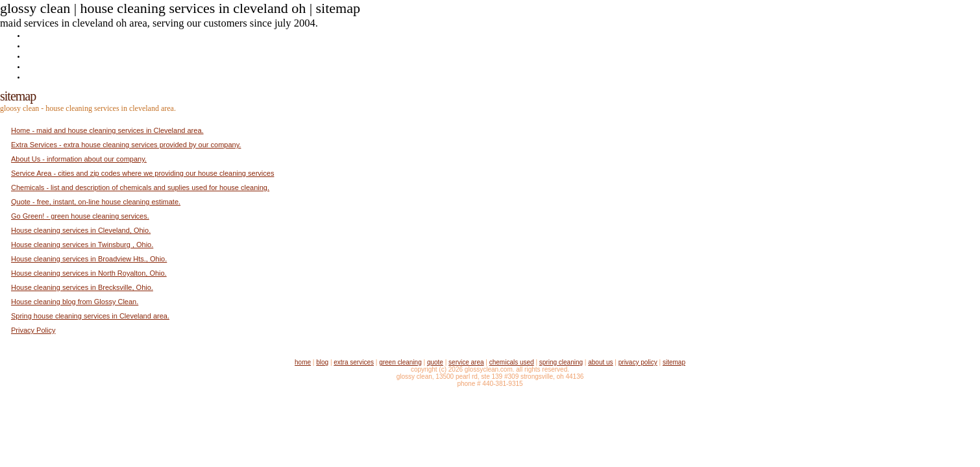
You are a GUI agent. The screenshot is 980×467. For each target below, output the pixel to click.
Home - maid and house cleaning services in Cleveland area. (107, 130)
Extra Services (51, 45)
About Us (41, 76)
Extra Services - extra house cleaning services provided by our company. (126, 145)
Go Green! (43, 55)
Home (36, 35)
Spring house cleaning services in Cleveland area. (90, 316)
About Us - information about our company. (79, 159)
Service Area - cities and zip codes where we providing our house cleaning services (142, 173)
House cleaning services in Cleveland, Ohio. (81, 230)
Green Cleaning (400, 362)
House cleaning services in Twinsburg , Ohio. (82, 245)
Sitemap (674, 362)
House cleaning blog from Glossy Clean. (75, 302)
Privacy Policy (33, 330)
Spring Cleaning (561, 362)
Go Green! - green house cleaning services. (80, 216)
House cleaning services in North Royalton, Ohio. (89, 273)
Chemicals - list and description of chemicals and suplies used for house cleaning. (140, 187)
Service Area (466, 362)
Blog (322, 362)
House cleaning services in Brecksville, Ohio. (82, 287)
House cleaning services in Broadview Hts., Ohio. (89, 259)
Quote (36, 66)
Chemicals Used (512, 362)
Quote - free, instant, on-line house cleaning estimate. (96, 202)
